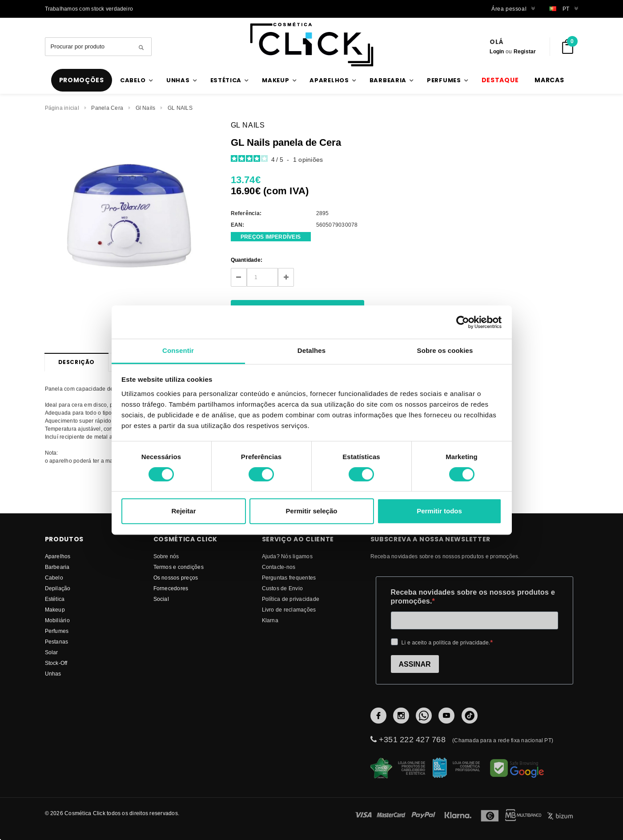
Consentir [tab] (178, 350)
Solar (52, 652)
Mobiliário (57, 620)
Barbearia (57, 567)
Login (497, 51)
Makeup (55, 610)
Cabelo (54, 578)
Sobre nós (166, 556)
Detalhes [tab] (311, 350)
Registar (525, 51)
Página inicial (62, 108)
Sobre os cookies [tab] (445, 350)
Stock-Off (56, 663)
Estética (55, 599)
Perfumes (57, 631)
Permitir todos (439, 511)
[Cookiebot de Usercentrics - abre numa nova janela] (463, 322)
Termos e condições (179, 567)
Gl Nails (146, 108)
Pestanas (57, 642)
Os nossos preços (176, 578)
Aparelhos (58, 556)
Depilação (58, 588)
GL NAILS (180, 108)
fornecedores (171, 588)
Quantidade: (247, 260)
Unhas (53, 674)
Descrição (76, 362)
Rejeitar (183, 511)
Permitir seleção (312, 511)
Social (161, 599)
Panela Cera (107, 108)
